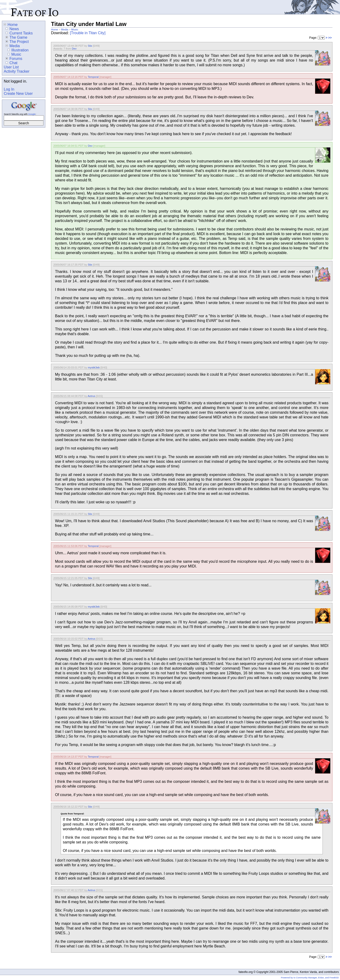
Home (55, 29)
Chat (12, 63)
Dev (74, 49)
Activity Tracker (17, 71)
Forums (14, 59)
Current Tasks (19, 33)
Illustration (18, 50)
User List (11, 67)
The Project (17, 42)
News (12, 29)
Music (75, 29)
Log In (9, 89)
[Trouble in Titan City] (88, 33)
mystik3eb (94, 367)
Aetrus (91, 396)
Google (32, 114)
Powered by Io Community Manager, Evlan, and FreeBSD (310, 978)
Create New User (18, 94)
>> (330, 38)
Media (65, 29)
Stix (90, 46)
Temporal (93, 77)
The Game (17, 37)
